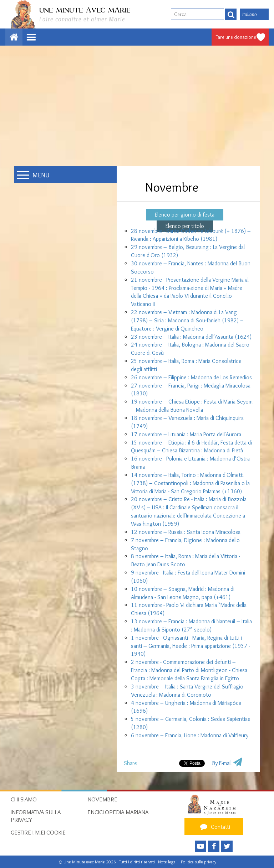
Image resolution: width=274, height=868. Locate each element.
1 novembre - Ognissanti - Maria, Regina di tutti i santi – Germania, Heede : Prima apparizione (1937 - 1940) (191, 646)
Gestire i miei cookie (38, 832)
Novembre (102, 799)
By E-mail (222, 763)
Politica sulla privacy (199, 862)
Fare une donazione (236, 37)
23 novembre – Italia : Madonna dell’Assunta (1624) (191, 337)
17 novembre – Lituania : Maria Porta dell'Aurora (186, 434)
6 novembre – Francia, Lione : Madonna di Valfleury (190, 735)
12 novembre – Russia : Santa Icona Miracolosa (186, 532)
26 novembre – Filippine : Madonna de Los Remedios (191, 377)
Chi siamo (24, 799)
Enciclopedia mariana (118, 812)
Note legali (168, 862)
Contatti (214, 827)
